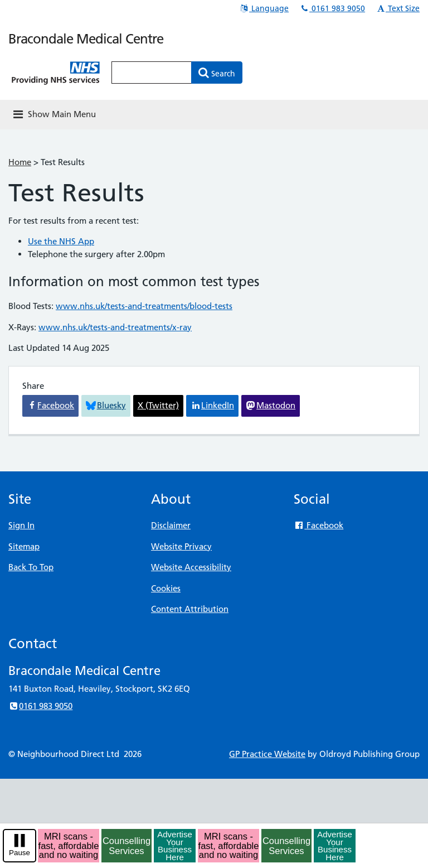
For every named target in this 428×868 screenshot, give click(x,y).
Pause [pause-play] (20, 853)
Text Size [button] (398, 8)
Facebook (318, 525)
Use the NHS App (61, 241)
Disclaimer (171, 525)
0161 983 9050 (332, 8)
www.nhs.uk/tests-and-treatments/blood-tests (144, 306)
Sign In (21, 525)
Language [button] (264, 8)
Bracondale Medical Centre (86, 39)
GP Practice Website (267, 754)
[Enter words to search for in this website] (152, 73)
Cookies (166, 588)
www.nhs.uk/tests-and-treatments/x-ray (115, 327)
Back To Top (31, 567)
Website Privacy (181, 546)
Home (20, 162)
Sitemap (24, 546)
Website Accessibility (191, 567)
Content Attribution (190, 609)
